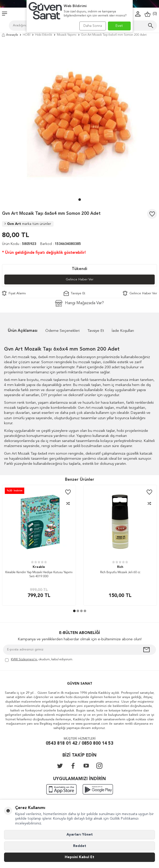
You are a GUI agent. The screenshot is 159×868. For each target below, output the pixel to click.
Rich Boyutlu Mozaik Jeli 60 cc (120, 572)
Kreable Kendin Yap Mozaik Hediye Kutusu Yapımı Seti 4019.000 (39, 574)
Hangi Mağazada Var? (79, 303)
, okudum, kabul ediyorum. (39, 660)
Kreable (39, 567)
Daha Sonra (93, 26)
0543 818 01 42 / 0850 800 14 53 (79, 744)
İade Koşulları (123, 331)
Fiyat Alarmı (14, 293)
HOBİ (27, 35)
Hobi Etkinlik (44, 35)
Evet (119, 26)
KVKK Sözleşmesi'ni (24, 660)
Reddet (80, 846)
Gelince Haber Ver (79, 279)
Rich (120, 567)
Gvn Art (28, 224)
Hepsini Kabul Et (79, 857)
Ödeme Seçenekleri (62, 331)
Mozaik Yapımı (67, 35)
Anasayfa (10, 35)
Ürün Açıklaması (23, 331)
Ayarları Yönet (80, 835)
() (151, 14)
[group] (79, 119)
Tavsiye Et (74, 293)
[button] (80, 200)
